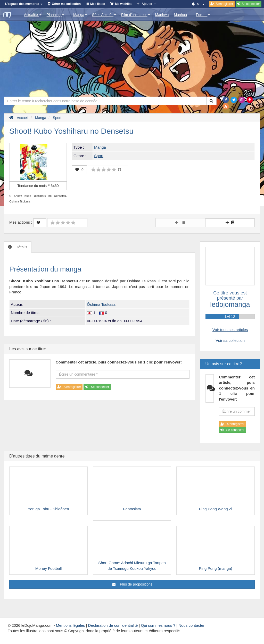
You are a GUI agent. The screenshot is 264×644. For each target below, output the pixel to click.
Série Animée (104, 15)
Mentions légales (71, 625)
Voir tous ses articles (230, 330)
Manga (80, 15)
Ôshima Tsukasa (101, 304)
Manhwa (162, 15)
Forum (203, 15)
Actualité (33, 15)
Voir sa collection (230, 340)
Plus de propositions (136, 584)
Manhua (181, 15)
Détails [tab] (21, 247)
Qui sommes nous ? (158, 625)
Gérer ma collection (66, 4)
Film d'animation (136, 15)
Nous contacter (191, 625)
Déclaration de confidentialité (113, 625)
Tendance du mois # (38, 186)
